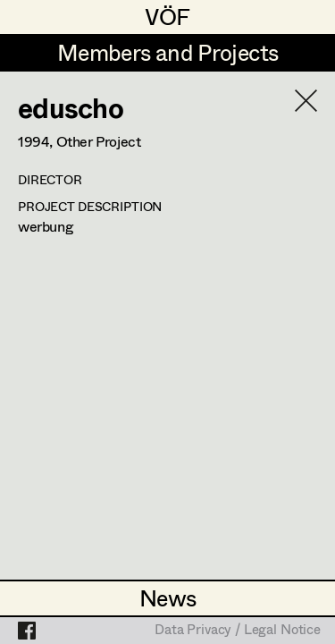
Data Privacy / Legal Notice (238, 631)
